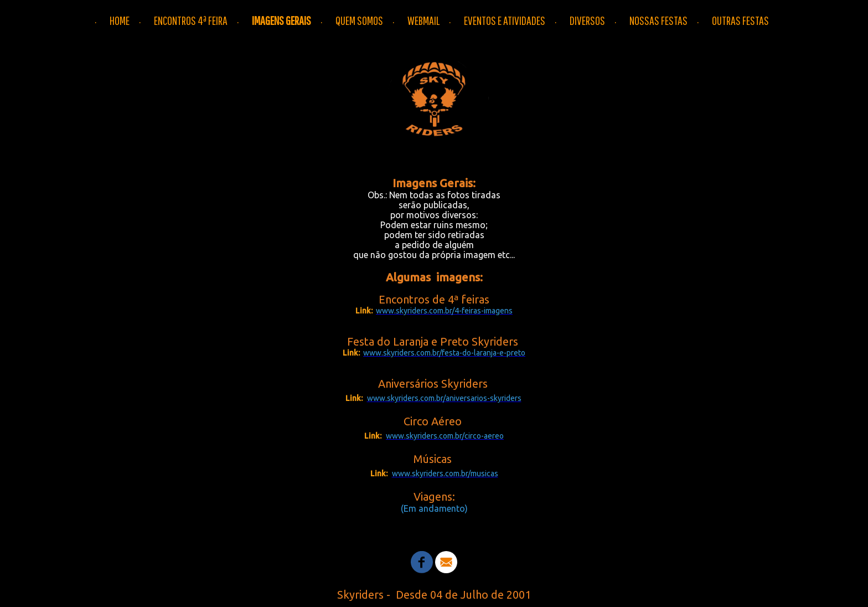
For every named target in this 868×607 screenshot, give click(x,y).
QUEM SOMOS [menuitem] (359, 20)
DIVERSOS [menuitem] (587, 20)
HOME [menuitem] (120, 20)
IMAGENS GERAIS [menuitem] (281, 20)
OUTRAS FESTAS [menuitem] (740, 20)
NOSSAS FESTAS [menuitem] (658, 20)
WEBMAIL (423, 20)
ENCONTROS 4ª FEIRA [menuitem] (191, 20)
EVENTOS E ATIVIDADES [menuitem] (505, 20)
